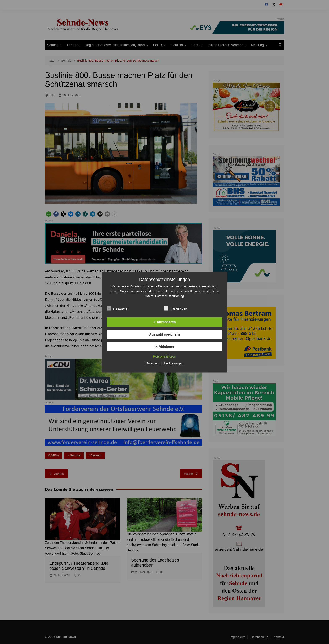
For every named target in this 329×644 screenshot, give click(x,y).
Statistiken (176, 308)
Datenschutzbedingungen (164, 363)
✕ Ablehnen (164, 347)
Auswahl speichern (164, 334)
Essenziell (118, 308)
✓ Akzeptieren (164, 322)
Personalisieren (164, 356)
